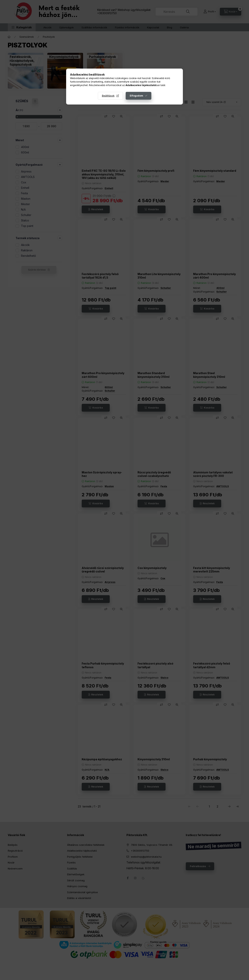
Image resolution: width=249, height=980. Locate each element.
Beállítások (108, 96)
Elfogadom (136, 96)
